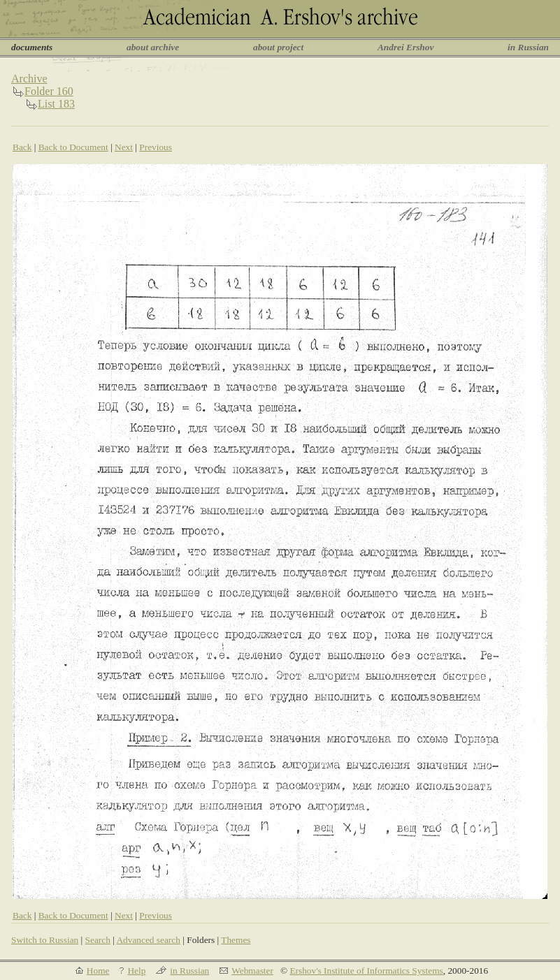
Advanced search (148, 940)
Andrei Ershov (405, 47)
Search (98, 940)
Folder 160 (49, 91)
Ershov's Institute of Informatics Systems (366, 971)
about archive (153, 47)
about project (278, 47)
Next (124, 147)
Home (98, 971)
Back (22, 147)
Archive (29, 79)
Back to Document (73, 147)
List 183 (56, 104)
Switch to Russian (45, 940)
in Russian (528, 47)
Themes (236, 940)
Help (136, 971)
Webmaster (252, 971)
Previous (156, 147)
